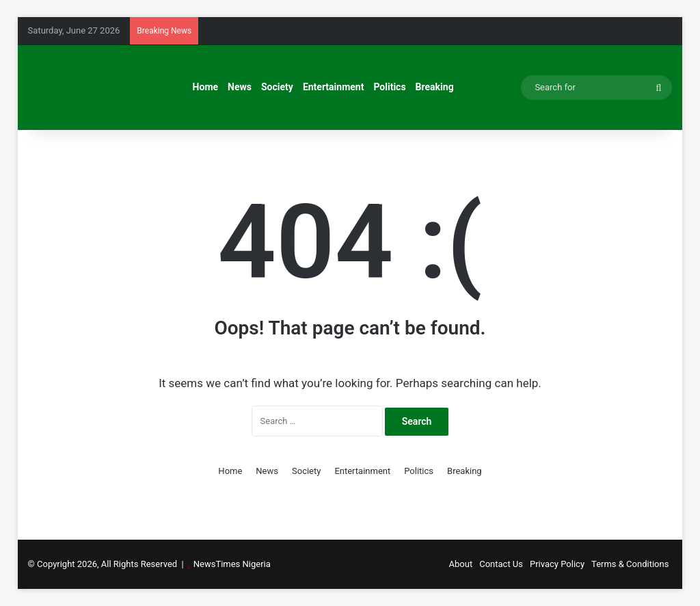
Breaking (435, 87)
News (240, 87)
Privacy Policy (557, 564)
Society (277, 87)
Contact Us (501, 564)
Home (205, 87)
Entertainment (334, 87)
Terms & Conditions (630, 564)
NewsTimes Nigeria (232, 564)
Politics (389, 87)
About (461, 564)
